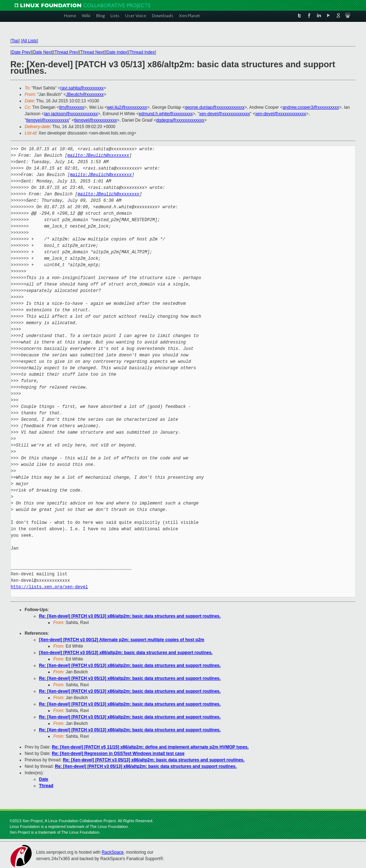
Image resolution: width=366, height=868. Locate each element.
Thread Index (142, 52)
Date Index (117, 52)
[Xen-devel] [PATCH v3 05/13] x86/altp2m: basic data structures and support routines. (126, 653)
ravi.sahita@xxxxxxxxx (82, 88)
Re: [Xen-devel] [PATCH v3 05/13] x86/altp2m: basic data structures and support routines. (130, 616)
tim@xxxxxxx (71, 107)
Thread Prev (66, 52)
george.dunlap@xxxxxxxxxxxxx (215, 107)
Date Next (42, 52)
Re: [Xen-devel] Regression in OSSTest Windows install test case (118, 754)
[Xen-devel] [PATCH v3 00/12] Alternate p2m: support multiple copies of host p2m (122, 640)
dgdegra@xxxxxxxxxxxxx (180, 120)
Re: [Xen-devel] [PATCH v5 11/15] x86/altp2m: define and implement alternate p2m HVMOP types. (150, 747)
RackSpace (112, 852)
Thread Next (92, 52)
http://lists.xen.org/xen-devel (49, 587)
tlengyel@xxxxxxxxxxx (48, 120)
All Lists (29, 41)
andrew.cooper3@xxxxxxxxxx (311, 107)
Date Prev (21, 52)
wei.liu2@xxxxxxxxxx (127, 107)
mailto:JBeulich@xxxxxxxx (98, 155)
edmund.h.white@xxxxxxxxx (166, 114)
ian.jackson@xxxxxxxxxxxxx (71, 114)
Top (15, 41)
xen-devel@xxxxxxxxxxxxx (224, 114)
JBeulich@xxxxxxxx (85, 94)
